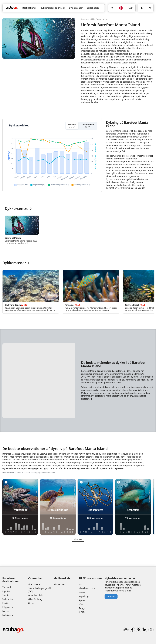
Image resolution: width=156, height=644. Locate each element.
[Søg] (112, 8)
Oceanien (85, 19)
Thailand (7, 587)
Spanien (6, 595)
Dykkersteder (16, 263)
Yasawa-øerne (102, 19)
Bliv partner (59, 584)
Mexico (6, 611)
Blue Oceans (34, 584)
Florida (6, 603)
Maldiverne (8, 615)
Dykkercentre (18, 209)
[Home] (12, 8)
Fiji (92, 19)
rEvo (81, 604)
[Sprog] (121, 8)
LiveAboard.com (87, 588)
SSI (81, 584)
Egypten (6, 591)
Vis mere (78, 539)
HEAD (82, 612)
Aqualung (84, 596)
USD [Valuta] (130, 8)
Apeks (82, 600)
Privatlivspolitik (35, 595)
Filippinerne (8, 607)
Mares (82, 592)
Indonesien (8, 599)
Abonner (111, 596)
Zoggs (82, 608)
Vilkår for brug (35, 599)
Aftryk (31, 603)
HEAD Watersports (91, 578)
